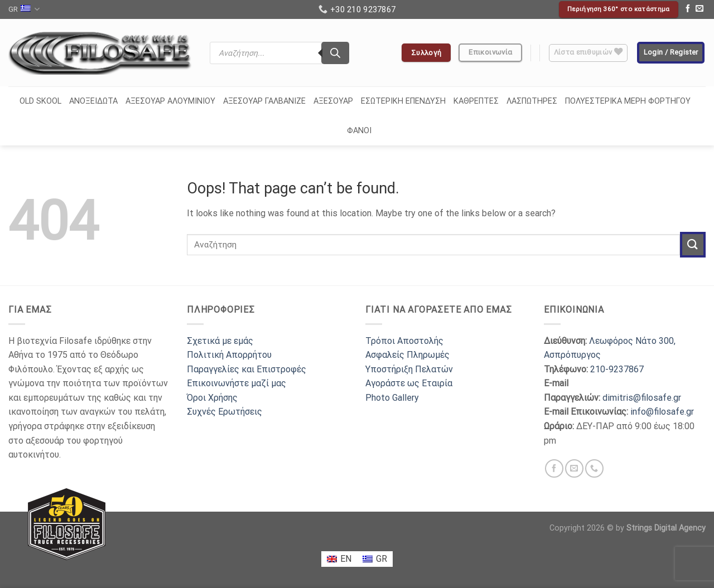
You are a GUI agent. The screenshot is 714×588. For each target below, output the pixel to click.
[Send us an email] (699, 9)
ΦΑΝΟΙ (359, 131)
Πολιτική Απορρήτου (229, 355)
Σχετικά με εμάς (220, 341)
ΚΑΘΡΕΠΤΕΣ (476, 101)
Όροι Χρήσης (212, 398)
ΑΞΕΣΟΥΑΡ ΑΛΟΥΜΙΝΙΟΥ (170, 101)
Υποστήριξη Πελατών (409, 369)
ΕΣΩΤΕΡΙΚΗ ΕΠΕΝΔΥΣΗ (403, 101)
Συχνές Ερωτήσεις (225, 412)
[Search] (335, 53)
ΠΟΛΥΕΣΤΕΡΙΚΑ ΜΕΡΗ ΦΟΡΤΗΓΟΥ (628, 101)
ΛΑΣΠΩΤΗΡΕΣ (532, 101)
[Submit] (693, 244)
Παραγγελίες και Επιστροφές (247, 369)
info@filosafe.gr (662, 412)
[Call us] (594, 468)
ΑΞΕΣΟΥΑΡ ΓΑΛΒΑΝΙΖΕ (264, 101)
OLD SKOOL (40, 101)
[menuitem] (339, 559)
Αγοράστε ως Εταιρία (409, 383)
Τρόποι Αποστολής (404, 341)
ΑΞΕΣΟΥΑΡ (333, 101)
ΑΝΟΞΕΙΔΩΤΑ (93, 101)
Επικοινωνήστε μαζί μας (237, 383)
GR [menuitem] (382, 559)
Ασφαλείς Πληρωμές (407, 355)
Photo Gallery (392, 398)
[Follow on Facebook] (688, 9)
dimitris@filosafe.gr (642, 398)
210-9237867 (617, 369)
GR (24, 9)
